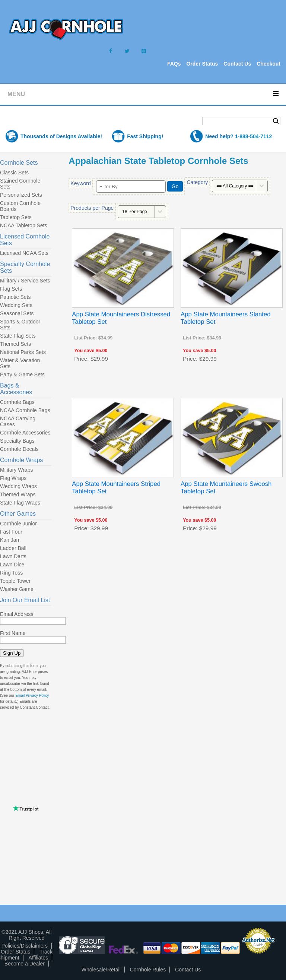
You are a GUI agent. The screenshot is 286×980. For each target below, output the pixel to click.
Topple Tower (15, 581)
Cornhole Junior (18, 524)
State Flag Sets (18, 336)
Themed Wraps (18, 494)
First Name (13, 633)
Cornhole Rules (148, 970)
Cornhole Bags (17, 402)
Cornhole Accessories (25, 433)
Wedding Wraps (18, 486)
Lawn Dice (12, 565)
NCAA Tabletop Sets (24, 225)
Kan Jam (10, 540)
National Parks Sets (23, 352)
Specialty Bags (17, 441)
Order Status (202, 64)
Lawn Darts (13, 556)
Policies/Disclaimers (25, 946)
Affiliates (39, 958)
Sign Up (12, 653)
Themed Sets (15, 344)
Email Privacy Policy (32, 696)
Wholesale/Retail (101, 970)
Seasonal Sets (17, 313)
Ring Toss (11, 573)
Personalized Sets (21, 195)
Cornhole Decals (19, 449)
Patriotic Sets (15, 297)
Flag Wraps (13, 478)
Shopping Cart (35, 122)
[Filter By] (131, 186)
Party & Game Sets (22, 374)
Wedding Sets (16, 305)
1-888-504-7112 (254, 136)
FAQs (174, 64)
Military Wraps (16, 470)
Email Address (17, 614)
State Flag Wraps (20, 503)
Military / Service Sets (25, 281)
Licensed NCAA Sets (24, 253)
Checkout (268, 64)
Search (276, 121)
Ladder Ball (13, 548)
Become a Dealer (25, 964)
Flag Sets (11, 289)
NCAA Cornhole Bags (25, 410)
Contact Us (237, 64)
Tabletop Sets (16, 217)
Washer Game (17, 589)
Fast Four (11, 532)
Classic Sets (14, 173)
